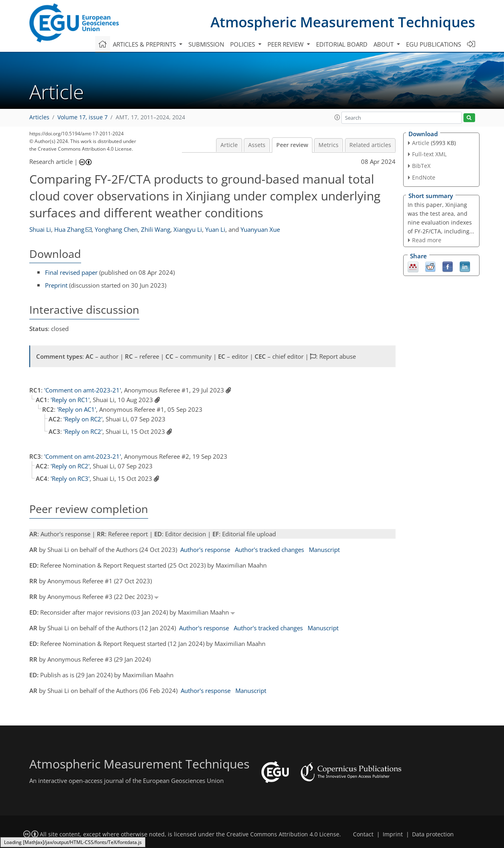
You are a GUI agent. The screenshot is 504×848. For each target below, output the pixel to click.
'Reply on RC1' (70, 400)
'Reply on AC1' (77, 409)
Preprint (56, 285)
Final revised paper (71, 272)
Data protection (433, 834)
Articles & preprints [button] (145, 44)
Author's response (205, 550)
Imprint (393, 834)
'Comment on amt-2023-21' (83, 390)
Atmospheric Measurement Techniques (343, 22)
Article (229, 145)
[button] (337, 117)
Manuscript (324, 550)
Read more (427, 240)
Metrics (329, 145)
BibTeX (421, 166)
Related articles (370, 145)
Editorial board (342, 44)
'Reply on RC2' (83, 419)
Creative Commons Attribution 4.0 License (283, 834)
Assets (257, 145)
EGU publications (434, 44)
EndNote (424, 177)
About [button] (384, 44)
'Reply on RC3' (70, 478)
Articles (39, 117)
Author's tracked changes (269, 550)
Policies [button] (243, 44)
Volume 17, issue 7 (83, 117)
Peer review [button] (286, 44)
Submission (206, 44)
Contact (363, 834)
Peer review (292, 145)
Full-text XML (429, 154)
